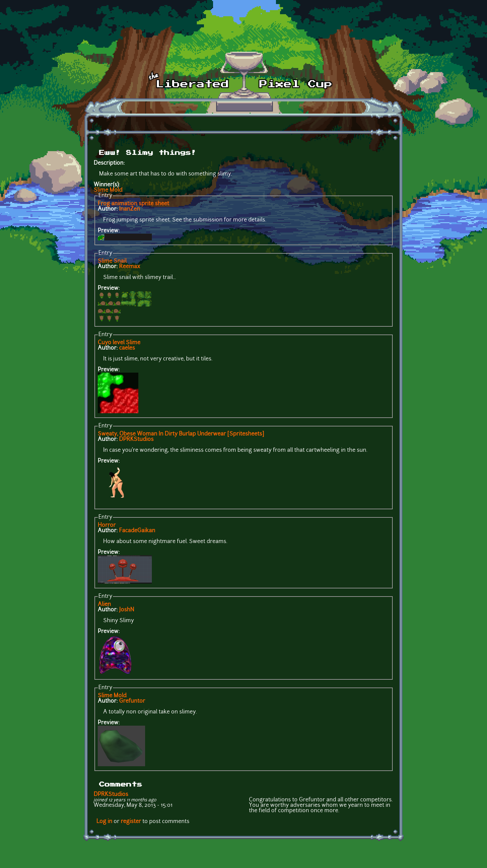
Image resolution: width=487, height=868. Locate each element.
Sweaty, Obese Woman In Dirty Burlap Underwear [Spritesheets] (181, 434)
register (131, 822)
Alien (104, 605)
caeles (127, 348)
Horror (107, 525)
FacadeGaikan (137, 531)
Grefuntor (132, 701)
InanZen (130, 209)
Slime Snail (112, 261)
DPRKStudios (136, 440)
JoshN (127, 610)
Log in (104, 822)
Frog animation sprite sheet (133, 204)
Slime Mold (108, 190)
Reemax (130, 267)
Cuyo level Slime (119, 343)
